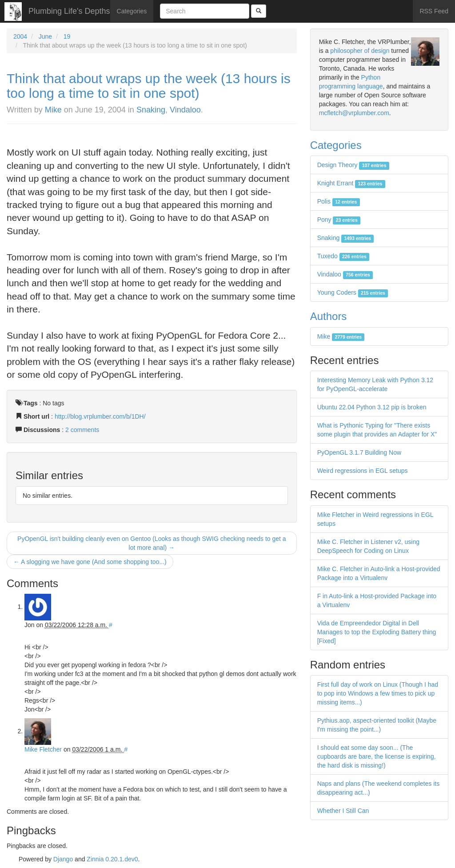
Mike (53, 110)
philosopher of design (360, 51)
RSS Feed (434, 11)
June (45, 36)
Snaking (151, 110)
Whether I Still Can (343, 811)
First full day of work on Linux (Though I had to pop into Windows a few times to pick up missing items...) (378, 693)
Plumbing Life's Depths (69, 11)
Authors (329, 316)
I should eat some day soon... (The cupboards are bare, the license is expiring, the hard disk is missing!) (377, 756)
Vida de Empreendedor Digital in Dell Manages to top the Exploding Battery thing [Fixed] (377, 632)
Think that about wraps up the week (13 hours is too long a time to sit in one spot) (149, 86)
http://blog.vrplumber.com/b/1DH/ (100, 416)
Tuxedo (343, 256)
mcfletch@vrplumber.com (354, 113)
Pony (339, 220)
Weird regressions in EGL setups (363, 471)
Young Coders (353, 292)
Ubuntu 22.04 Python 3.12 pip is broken (372, 407)
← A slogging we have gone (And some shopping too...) (90, 562)
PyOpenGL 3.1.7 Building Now (359, 452)
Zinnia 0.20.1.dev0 (112, 859)
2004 (20, 36)
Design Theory (353, 165)
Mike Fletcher (43, 749)
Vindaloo (185, 110)
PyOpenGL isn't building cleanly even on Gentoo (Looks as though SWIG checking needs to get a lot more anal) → (152, 543)
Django (63, 859)
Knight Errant (351, 183)
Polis (339, 201)
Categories (132, 11)
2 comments (82, 430)
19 (67, 36)
